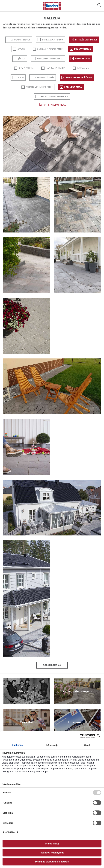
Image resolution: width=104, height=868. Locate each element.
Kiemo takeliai (26, 68)
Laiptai (20, 78)
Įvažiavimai (83, 68)
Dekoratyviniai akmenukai (54, 97)
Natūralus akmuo (56, 68)
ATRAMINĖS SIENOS (21, 40)
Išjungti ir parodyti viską (52, 105)
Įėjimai (22, 59)
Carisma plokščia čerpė (50, 49)
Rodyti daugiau (52, 665)
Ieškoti (99, 5)
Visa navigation (6, 6)
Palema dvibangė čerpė (79, 78)
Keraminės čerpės (45, 78)
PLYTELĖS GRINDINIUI (86, 40)
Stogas (21, 49)
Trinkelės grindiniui (53, 40)
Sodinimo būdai (73, 87)
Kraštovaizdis (82, 49)
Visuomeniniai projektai (50, 59)
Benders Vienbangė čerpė (39, 87)
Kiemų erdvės (82, 59)
